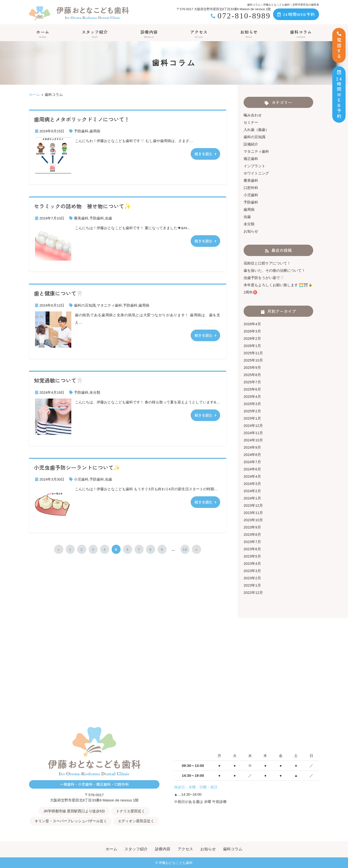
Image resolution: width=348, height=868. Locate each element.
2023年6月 (252, 549)
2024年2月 (252, 491)
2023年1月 (252, 585)
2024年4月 (252, 476)
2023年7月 (252, 542)
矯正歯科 (251, 159)
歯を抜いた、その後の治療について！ (274, 270)
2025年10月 (253, 360)
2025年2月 (252, 411)
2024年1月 (252, 498)
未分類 (95, 392)
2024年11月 (253, 433)
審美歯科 (81, 218)
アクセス (199, 34)
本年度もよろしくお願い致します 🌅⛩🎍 (278, 285)
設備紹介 (251, 144)
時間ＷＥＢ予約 (339, 94)
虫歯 (109, 218)
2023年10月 (253, 520)
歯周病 (95, 131)
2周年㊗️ (250, 292)
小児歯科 (81, 479)
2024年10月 (253, 440)
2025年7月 (252, 382)
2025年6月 (252, 389)
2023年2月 (252, 578)
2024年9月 (252, 447)
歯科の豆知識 (85, 305)
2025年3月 (252, 404)
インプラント (254, 166)
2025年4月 (252, 396)
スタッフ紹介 (95, 34)
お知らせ (249, 34)
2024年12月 (253, 426)
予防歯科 (81, 131)
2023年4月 (252, 563)
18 (185, 549)
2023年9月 (252, 527)
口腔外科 (251, 188)
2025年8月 (252, 375)
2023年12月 (253, 505)
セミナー (251, 122)
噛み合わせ (253, 115)
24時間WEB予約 (296, 14)
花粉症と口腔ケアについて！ (267, 263)
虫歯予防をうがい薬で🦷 (264, 278)
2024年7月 (252, 462)
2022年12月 (253, 593)
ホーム (43, 34)
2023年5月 (252, 556)
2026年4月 (252, 324)
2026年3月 (252, 331)
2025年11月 (253, 353)
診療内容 (149, 34)
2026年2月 (252, 338)
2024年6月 (252, 469)
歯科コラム (301, 34)
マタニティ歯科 (109, 305)
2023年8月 (252, 534)
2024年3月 (252, 484)
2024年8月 (252, 455)
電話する (339, 45)
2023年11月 (253, 513)
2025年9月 (252, 367)
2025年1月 (252, 418)
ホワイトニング (256, 173)
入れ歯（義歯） (256, 130)
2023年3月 (252, 571)
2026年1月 (252, 346)
